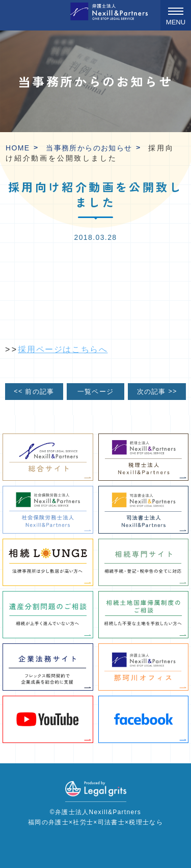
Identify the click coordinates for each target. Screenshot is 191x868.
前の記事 (34, 391)
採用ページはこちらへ (63, 349)
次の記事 (157, 391)
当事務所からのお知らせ (89, 148)
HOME (18, 148)
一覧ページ (95, 392)
